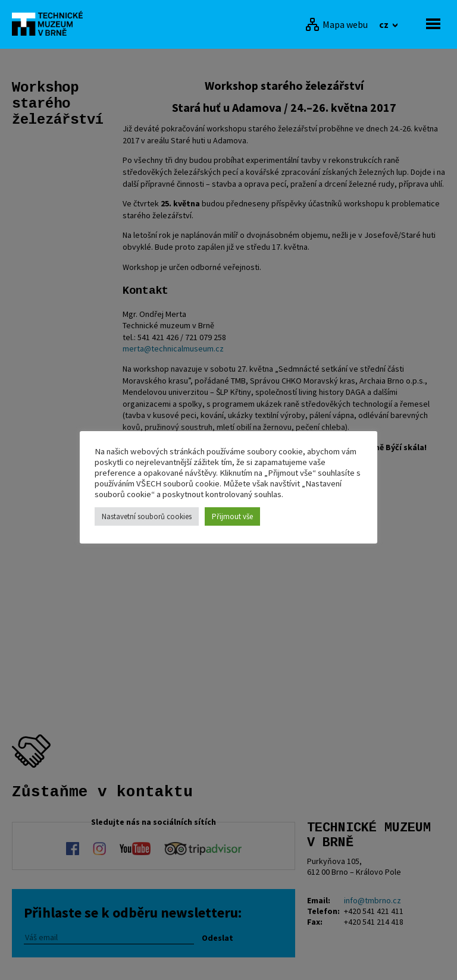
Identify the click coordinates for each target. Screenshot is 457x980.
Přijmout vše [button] (232, 516)
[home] (51, 23)
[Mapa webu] (337, 24)
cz (385, 24)
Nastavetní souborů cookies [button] (147, 516)
